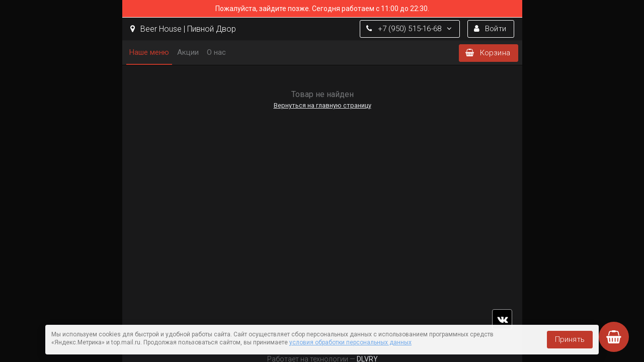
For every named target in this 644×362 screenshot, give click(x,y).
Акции (188, 52)
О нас (216, 52)
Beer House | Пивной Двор (183, 29)
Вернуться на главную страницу (322, 105)
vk (502, 319)
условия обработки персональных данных (350, 342)
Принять (570, 339)
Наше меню (149, 52)
